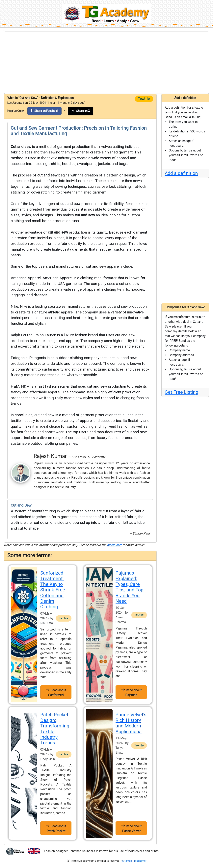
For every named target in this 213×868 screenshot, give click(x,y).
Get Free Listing (182, 392)
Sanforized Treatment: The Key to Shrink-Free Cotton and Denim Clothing (53, 590)
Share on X (80, 111)
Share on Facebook (44, 111)
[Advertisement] (106, 63)
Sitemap (127, 861)
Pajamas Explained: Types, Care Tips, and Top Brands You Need (129, 587)
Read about (56, 692)
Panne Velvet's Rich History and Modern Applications (131, 723)
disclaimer (114, 545)
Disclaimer (140, 861)
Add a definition (181, 173)
